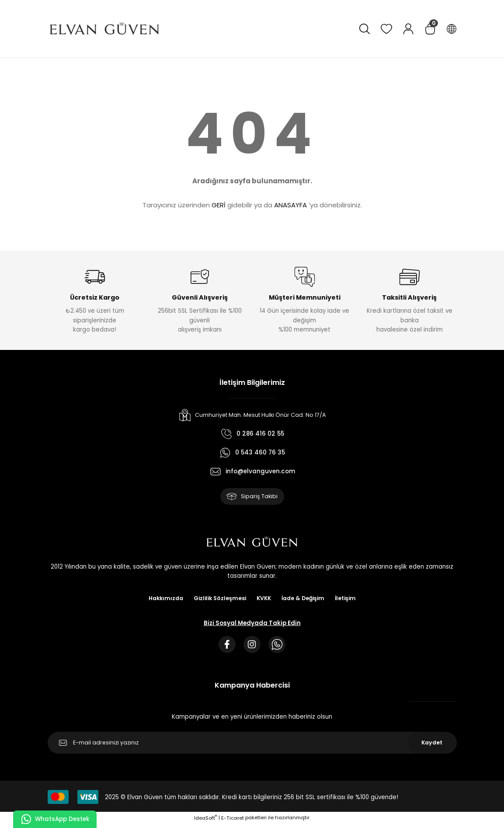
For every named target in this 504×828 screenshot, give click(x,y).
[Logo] (104, 29)
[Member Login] (408, 29)
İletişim (350, 600)
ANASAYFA (290, 205)
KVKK (264, 600)
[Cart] (430, 29)
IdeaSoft (205, 821)
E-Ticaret (233, 821)
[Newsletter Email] (252, 747)
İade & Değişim (306, 600)
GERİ (219, 205)
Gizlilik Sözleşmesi (218, 600)
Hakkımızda (162, 600)
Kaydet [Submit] (432, 746)
